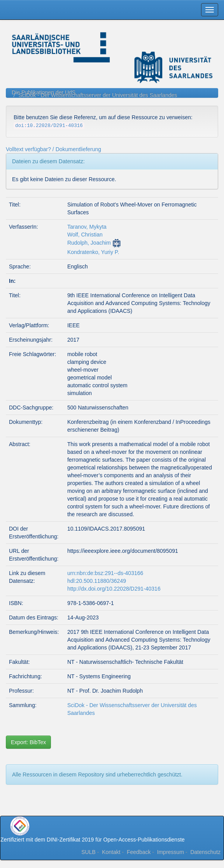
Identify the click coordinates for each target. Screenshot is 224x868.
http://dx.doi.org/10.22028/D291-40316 (114, 589)
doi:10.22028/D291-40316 (49, 126)
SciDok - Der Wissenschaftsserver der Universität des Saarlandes (98, 95)
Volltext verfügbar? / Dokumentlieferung (53, 149)
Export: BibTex (28, 742)
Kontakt (111, 852)
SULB (88, 852)
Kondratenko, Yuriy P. (93, 252)
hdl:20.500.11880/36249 (97, 581)
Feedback (139, 852)
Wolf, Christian (85, 235)
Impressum (171, 852)
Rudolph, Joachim (89, 243)
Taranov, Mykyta (87, 227)
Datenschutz (205, 852)
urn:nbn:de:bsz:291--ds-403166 (105, 573)
